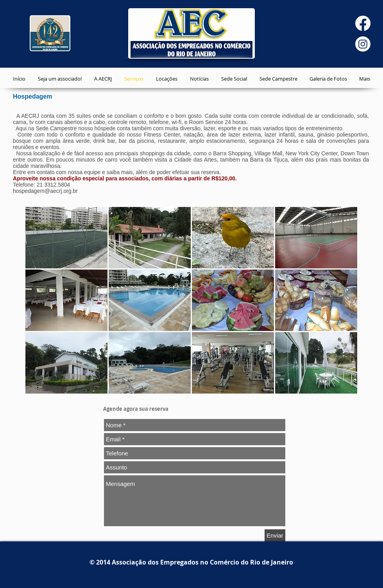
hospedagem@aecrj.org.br (45, 191)
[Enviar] (275, 535)
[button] (66, 238)
